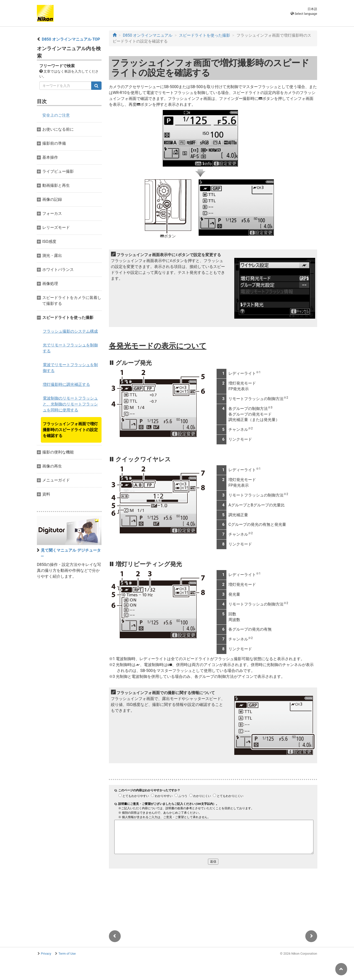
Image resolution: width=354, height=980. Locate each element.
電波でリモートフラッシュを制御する (70, 368)
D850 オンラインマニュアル (148, 35)
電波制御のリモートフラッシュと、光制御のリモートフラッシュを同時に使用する (70, 404)
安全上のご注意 (56, 115)
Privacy (46, 954)
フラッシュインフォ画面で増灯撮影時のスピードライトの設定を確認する (70, 430)
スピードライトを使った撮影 (205, 35)
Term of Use (67, 954)
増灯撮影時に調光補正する (66, 384)
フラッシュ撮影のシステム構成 (70, 331)
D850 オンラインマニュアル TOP (71, 39)
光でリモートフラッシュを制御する (70, 348)
